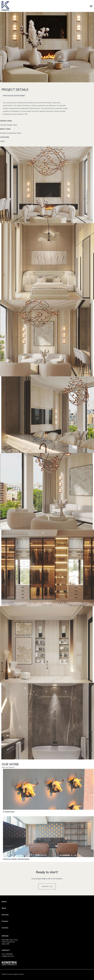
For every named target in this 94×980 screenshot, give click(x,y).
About (4, 902)
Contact (5, 928)
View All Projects (8, 776)
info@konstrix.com (8, 956)
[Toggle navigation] (91, 6)
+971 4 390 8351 (7, 954)
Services (5, 915)
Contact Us (47, 894)
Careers (5, 921)
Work (4, 908)
